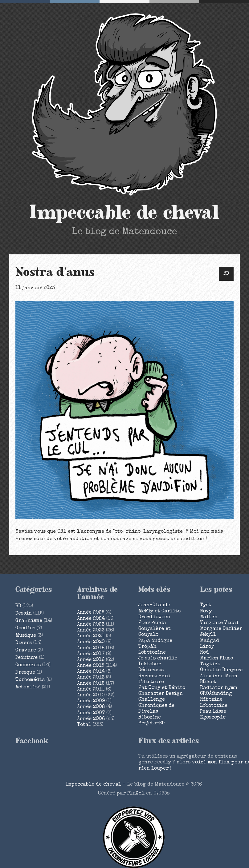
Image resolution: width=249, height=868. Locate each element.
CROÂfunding (216, 694)
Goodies (25, 628)
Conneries (28, 665)
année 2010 (91, 695)
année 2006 (91, 719)
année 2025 (91, 613)
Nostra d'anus (55, 273)
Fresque (25, 673)
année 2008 (91, 707)
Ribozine (150, 718)
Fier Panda (152, 623)
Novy (206, 611)
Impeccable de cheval (125, 213)
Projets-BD (151, 723)
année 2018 (91, 648)
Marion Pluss (216, 659)
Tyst (205, 605)
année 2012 (91, 684)
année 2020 (91, 642)
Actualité (28, 687)
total (85, 725)
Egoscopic (213, 718)
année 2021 (91, 636)
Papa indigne (155, 641)
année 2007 (91, 713)
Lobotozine (152, 653)
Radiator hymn (219, 688)
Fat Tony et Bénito (162, 688)
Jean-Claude (154, 605)
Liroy (207, 647)
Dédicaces (151, 670)
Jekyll (208, 635)
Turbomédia (30, 680)
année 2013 (91, 678)
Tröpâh (147, 647)
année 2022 (91, 631)
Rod (204, 653)
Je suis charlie (158, 659)
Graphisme (29, 621)
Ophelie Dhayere (221, 670)
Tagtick (210, 664)
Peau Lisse (213, 712)
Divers (24, 643)
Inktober (149, 664)
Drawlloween (154, 617)
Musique (26, 636)
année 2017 (91, 654)
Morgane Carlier (221, 629)
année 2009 (91, 701)
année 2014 (91, 672)
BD (226, 274)
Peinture (27, 658)
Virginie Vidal (219, 623)
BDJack (208, 682)
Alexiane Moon (219, 676)
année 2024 (91, 619)
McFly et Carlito (159, 611)
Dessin (24, 614)
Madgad (210, 641)
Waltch (209, 617)
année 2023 (91, 625)
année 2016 (91, 660)
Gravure (26, 651)
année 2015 (91, 666)
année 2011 (91, 690)
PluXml (136, 794)
